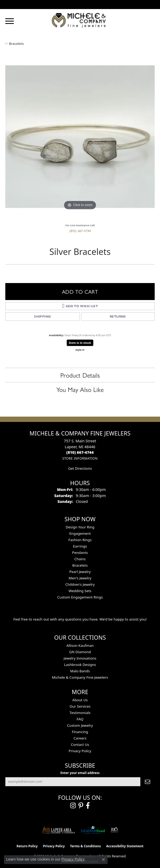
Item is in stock (80, 343)
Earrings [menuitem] (80, 546)
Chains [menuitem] (80, 559)
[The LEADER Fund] (93, 830)
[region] (80, 137)
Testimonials (80, 713)
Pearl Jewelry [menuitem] (80, 572)
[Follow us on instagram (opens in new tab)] (73, 806)
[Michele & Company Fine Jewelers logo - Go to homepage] (80, 20)
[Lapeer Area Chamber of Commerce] (59, 830)
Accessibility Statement (125, 846)
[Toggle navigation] (10, 21)
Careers (80, 738)
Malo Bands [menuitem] (80, 671)
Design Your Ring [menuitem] (80, 527)
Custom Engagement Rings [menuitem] (80, 597)
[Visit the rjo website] (114, 830)
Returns (118, 316)
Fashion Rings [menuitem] (80, 540)
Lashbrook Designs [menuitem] (80, 665)
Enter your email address (80, 773)
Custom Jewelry (80, 725)
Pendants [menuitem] (80, 553)
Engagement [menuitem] (80, 533)
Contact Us (80, 745)
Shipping (42, 316)
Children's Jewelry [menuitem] (80, 584)
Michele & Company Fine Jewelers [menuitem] (80, 677)
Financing (80, 732)
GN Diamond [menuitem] (80, 652)
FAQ (80, 719)
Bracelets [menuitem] (80, 565)
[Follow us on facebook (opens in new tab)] (88, 806)
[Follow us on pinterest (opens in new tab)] (81, 806)
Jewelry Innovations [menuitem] (80, 658)
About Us (80, 700)
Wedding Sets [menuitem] (80, 591)
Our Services (80, 706)
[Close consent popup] (103, 860)
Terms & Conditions (86, 846)
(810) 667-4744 (80, 231)
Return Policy (27, 846)
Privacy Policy (80, 751)
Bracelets (16, 44)
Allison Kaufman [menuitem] (80, 645)
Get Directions (80, 468)
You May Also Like (80, 389)
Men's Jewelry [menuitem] (80, 578)
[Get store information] (80, 458)
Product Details (80, 375)
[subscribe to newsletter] (148, 782)
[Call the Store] (80, 452)
